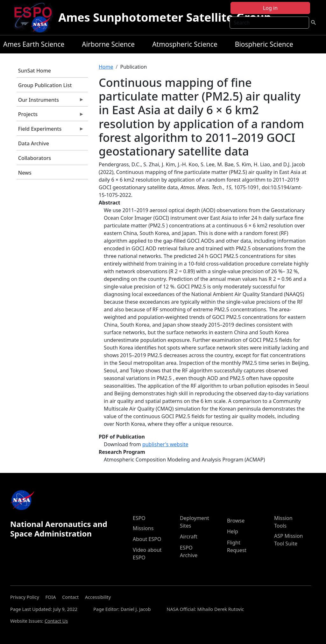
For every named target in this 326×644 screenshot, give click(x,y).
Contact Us (56, 621)
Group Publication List (45, 85)
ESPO (139, 518)
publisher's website (165, 444)
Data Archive (34, 143)
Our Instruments (50, 101)
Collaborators (35, 158)
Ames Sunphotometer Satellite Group (165, 17)
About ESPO (147, 539)
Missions (143, 528)
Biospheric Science (264, 44)
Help (233, 531)
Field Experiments (50, 130)
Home (106, 67)
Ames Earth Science (34, 44)
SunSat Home (35, 71)
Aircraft (189, 537)
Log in (270, 8)
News (25, 173)
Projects (50, 116)
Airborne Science (108, 44)
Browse (236, 521)
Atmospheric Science (185, 44)
